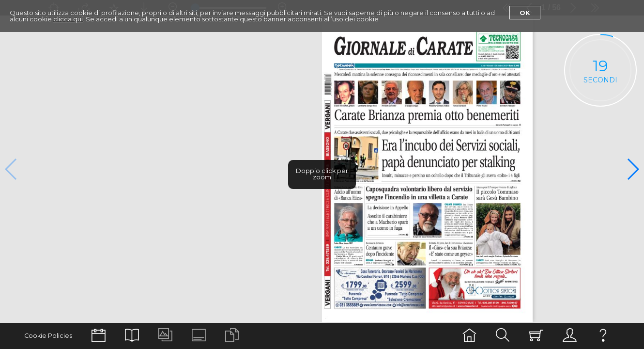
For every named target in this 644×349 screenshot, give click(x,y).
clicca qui (68, 19)
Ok (525, 13)
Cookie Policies (48, 336)
